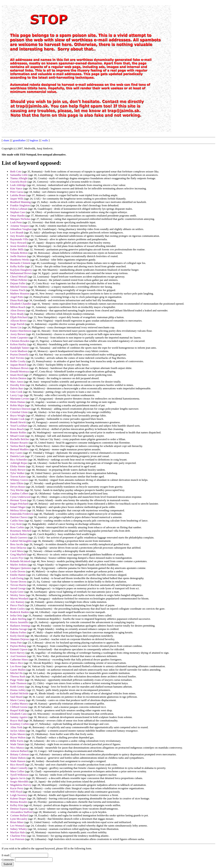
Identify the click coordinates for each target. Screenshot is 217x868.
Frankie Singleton (20, 205)
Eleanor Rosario (19, 443)
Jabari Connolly (19, 768)
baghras (34, 140)
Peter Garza (17, 192)
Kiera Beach (17, 429)
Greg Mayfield (18, 554)
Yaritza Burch (18, 446)
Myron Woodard (19, 598)
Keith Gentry (17, 687)
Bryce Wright (18, 415)
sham (6, 140)
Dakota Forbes (18, 632)
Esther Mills (17, 249)
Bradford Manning (20, 202)
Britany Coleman (20, 754)
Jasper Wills (17, 199)
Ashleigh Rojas (19, 463)
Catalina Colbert (19, 493)
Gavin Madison (19, 351)
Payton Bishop (18, 646)
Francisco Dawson (20, 409)
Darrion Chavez (19, 517)
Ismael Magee (18, 507)
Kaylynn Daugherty (21, 270)
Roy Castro (16, 453)
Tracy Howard (18, 243)
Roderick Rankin (19, 612)
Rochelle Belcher (20, 439)
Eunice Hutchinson (21, 331)
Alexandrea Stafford (21, 812)
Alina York (16, 727)
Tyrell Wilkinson (19, 775)
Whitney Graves (19, 480)
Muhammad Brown (21, 273)
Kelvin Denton (18, 378)
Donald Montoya (19, 371)
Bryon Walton (18, 737)
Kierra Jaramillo (19, 622)
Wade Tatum (17, 744)
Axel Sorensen (18, 656)
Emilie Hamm (18, 575)
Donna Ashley (18, 690)
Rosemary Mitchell (21, 531)
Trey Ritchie (17, 490)
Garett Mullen (18, 670)
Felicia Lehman (19, 209)
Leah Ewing (17, 578)
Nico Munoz (17, 748)
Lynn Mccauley (19, 819)
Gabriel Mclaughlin (21, 541)
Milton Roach (18, 307)
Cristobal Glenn (19, 412)
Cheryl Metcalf (19, 277)
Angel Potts (17, 297)
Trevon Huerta (18, 585)
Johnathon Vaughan (21, 229)
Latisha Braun (18, 195)
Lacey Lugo (17, 395)
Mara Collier (17, 771)
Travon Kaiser (18, 476)
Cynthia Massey (19, 704)
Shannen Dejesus (20, 639)
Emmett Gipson (19, 649)
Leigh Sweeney (19, 795)
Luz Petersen (17, 839)
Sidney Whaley (19, 829)
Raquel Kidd (17, 710)
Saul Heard (16, 697)
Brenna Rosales (19, 802)
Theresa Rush (18, 676)
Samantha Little (19, 175)
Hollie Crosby (18, 361)
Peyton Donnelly (19, 354)
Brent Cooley (18, 609)
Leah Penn (16, 222)
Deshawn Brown (19, 368)
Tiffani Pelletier (19, 280)
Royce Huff (17, 720)
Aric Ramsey (17, 602)
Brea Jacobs (17, 544)
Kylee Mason (18, 734)
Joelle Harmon (18, 256)
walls (45, 140)
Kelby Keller (17, 266)
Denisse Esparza (19, 809)
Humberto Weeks (20, 260)
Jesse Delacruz (18, 548)
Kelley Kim (17, 805)
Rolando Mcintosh (20, 561)
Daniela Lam (17, 456)
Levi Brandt (17, 232)
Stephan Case (18, 212)
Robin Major (17, 405)
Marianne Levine (20, 399)
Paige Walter (17, 680)
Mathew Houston (20, 293)
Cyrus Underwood (20, 497)
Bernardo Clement (20, 263)
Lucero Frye (17, 558)
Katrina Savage (19, 629)
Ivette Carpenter (19, 338)
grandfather (19, 140)
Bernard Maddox (19, 449)
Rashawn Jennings (20, 626)
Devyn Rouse (18, 487)
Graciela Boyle (18, 182)
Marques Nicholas (20, 219)
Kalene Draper (18, 798)
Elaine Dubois (18, 758)
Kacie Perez (17, 788)
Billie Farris (17, 741)
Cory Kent (16, 524)
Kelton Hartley (18, 344)
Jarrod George (18, 588)
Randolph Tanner (20, 348)
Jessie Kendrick (19, 246)
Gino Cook (16, 392)
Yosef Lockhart (19, 426)
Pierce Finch (17, 605)
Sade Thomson (18, 683)
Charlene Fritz (18, 836)
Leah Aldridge (18, 185)
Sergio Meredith (19, 781)
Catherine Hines (19, 659)
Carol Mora (17, 551)
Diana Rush (17, 300)
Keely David (17, 636)
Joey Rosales (17, 236)
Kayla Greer (17, 592)
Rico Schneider (19, 460)
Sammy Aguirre (19, 717)
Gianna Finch (18, 290)
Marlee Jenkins (19, 565)
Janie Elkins (17, 483)
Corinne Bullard (19, 815)
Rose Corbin (17, 527)
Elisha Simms (18, 466)
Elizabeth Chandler (21, 304)
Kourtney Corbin (19, 724)
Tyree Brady (17, 314)
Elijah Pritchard (19, 317)
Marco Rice (17, 663)
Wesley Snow (18, 595)
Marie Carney (18, 700)
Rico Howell (17, 765)
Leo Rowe (16, 666)
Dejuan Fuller (18, 283)
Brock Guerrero (19, 537)
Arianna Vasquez (19, 226)
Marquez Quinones (21, 568)
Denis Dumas (18, 402)
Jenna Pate (16, 643)
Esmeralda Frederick (22, 514)
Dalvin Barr (17, 388)
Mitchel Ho (17, 673)
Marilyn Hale (18, 832)
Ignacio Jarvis (18, 778)
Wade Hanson (18, 761)
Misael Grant (17, 436)
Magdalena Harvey (21, 785)
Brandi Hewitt (18, 422)
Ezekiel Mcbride (19, 693)
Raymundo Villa (19, 239)
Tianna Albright (19, 178)
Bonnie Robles (18, 432)
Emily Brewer (18, 470)
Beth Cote (16, 171)
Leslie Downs (18, 571)
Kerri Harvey (17, 653)
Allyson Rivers (18, 321)
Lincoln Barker (19, 534)
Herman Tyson (18, 500)
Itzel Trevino (17, 358)
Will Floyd (16, 792)
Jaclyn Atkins (18, 731)
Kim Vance (16, 188)
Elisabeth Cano (19, 714)
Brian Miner (17, 822)
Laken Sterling (18, 619)
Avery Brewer (18, 334)
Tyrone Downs (18, 582)
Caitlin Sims (17, 521)
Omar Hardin (17, 216)
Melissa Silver (18, 510)
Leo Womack (17, 826)
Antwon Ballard (19, 751)
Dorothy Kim (18, 385)
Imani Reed (17, 375)
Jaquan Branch (18, 365)
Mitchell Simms (19, 287)
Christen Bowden (20, 341)
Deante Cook (17, 419)
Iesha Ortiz (16, 615)
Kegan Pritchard (19, 504)
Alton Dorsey (18, 310)
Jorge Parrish (17, 324)
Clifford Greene (19, 707)
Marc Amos (17, 382)
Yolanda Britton (19, 253)
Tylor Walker (17, 473)
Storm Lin (16, 327)
